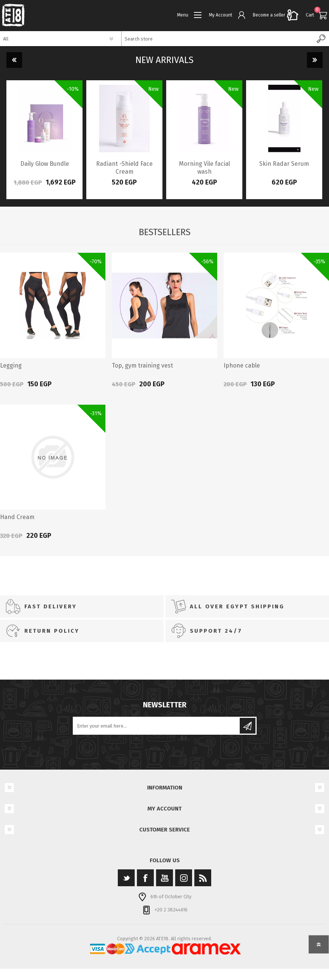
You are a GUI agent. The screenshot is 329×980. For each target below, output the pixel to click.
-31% (96, 413)
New (153, 89)
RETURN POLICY (52, 631)
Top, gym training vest (142, 365)
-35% (319, 262)
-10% (73, 89)
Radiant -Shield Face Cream (124, 168)
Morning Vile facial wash (204, 168)
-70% (96, 262)
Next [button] (315, 60)
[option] (44, 140)
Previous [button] (14, 60)
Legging (11, 365)
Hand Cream (17, 517)
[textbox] (218, 39)
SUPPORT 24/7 (216, 631)
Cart (310, 15)
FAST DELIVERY (51, 606)
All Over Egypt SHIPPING (237, 606)
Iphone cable (242, 365)
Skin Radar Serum (284, 164)
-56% (207, 262)
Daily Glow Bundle (45, 164)
